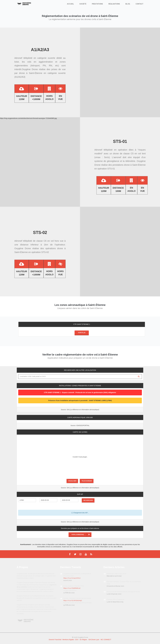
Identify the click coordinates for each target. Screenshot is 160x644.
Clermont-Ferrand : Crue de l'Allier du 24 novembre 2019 (124, 583)
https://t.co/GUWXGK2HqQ (73, 601)
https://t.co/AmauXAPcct (72, 578)
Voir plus (82, 333)
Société (83, 4)
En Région (83, 640)
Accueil (70, 4)
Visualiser (72, 481)
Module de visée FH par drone (116, 574)
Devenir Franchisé (55, 640)
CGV (77, 640)
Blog (128, 4)
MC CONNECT (106, 640)
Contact (139, 4)
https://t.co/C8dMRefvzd (72, 588)
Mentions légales (68, 640)
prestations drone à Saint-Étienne (129, 165)
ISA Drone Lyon (94, 640)
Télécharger (87, 481)
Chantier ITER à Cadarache (115, 600)
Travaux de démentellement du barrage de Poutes (123, 592)
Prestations (97, 4)
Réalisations (114, 4)
